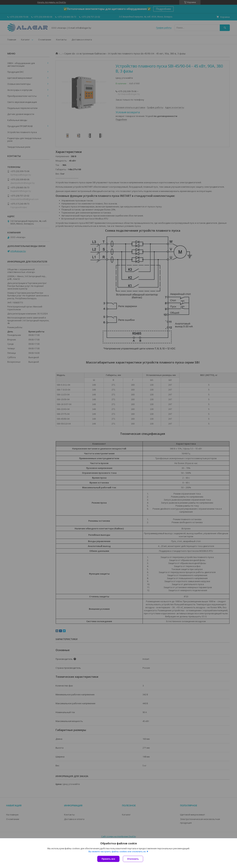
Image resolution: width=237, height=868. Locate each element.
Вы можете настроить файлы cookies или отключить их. (117, 852)
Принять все (108, 859)
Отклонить (133, 859)
